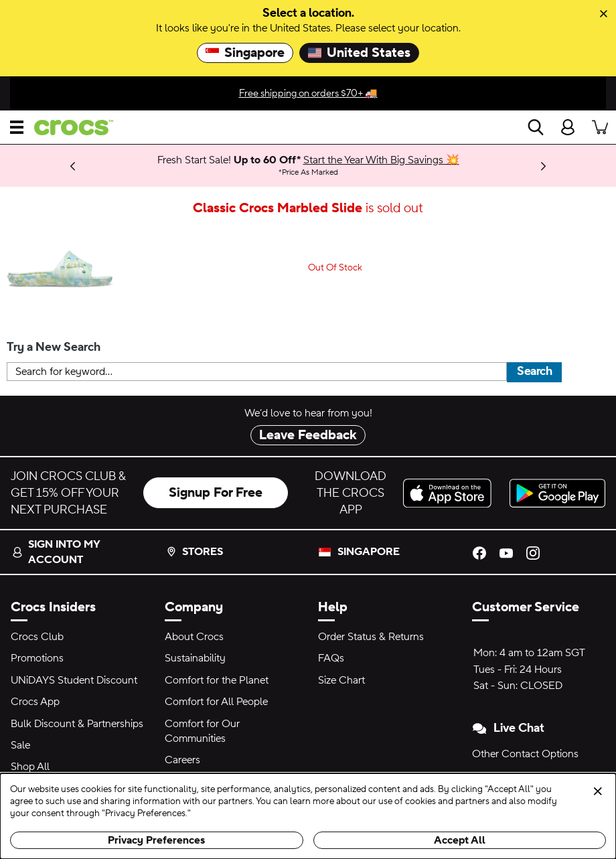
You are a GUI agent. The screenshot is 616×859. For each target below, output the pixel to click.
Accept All (460, 840)
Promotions (37, 658)
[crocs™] (68, 128)
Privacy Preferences (156, 840)
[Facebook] (479, 552)
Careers (182, 760)
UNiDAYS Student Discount (74, 680)
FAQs (331, 658)
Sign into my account (56, 552)
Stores (195, 552)
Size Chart (341, 680)
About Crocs (194, 637)
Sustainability (195, 658)
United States (359, 53)
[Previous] (73, 166)
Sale (20, 745)
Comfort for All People (216, 702)
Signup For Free (216, 493)
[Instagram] (533, 552)
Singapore (245, 53)
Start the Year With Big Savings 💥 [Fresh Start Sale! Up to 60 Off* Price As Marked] (381, 160)
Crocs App (35, 702)
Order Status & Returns (371, 637)
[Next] (543, 166)
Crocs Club (37, 637)
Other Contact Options (525, 754)
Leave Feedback (308, 435)
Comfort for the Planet (217, 680)
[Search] (536, 127)
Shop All (30, 767)
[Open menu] (17, 127)
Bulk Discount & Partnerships (77, 724)
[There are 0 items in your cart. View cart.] (600, 127)
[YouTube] (506, 552)
